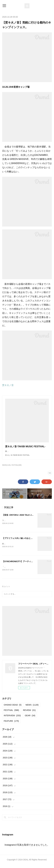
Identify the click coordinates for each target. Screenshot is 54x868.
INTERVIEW (12, 719)
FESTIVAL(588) (17, 468)
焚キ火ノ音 (8, 385)
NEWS (32, 708)
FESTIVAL (11, 714)
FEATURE (11, 724)
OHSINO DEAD (13, 708)
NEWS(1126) (6, 468)
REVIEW (29, 714)
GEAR (30, 719)
